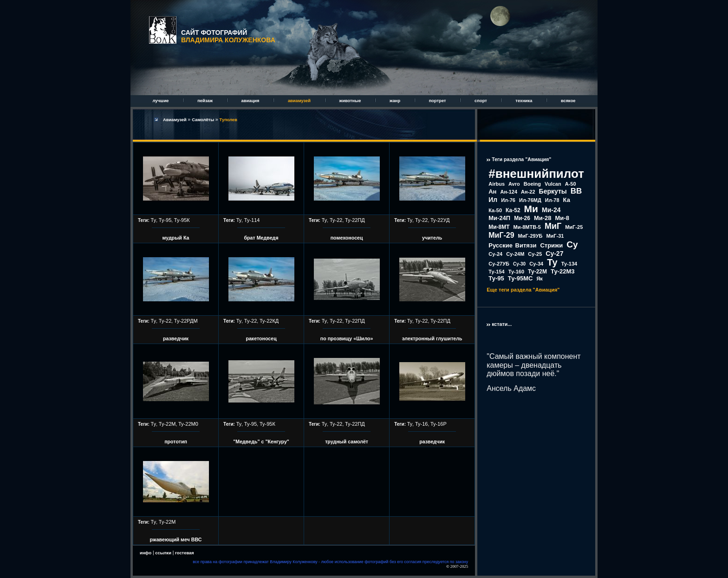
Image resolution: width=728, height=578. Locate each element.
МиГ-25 (574, 227)
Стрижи (551, 245)
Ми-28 (543, 218)
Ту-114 (252, 220)
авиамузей (300, 101)
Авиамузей (175, 120)
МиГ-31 (555, 236)
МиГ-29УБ (530, 236)
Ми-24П (499, 218)
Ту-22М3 (563, 271)
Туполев (228, 120)
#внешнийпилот (536, 174)
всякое (568, 101)
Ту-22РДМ (186, 321)
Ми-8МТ (499, 227)
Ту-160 (516, 272)
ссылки (163, 553)
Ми (531, 209)
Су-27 (554, 253)
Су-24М (515, 254)
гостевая (185, 553)
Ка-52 (513, 210)
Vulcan (553, 184)
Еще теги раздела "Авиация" (523, 290)
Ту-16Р (439, 424)
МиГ (553, 226)
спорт (481, 101)
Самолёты (204, 120)
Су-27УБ (499, 264)
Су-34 (536, 264)
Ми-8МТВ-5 (527, 227)
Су (572, 244)
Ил (493, 200)
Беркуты (553, 191)
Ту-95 (165, 220)
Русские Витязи (512, 245)
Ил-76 (508, 200)
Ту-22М (167, 424)
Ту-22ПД (355, 220)
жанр (396, 101)
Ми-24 (551, 210)
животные (351, 101)
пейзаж (205, 101)
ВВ (576, 191)
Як (539, 279)
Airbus (497, 184)
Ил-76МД (530, 200)
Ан (492, 192)
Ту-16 (422, 424)
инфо (146, 553)
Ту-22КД (269, 321)
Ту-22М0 (188, 424)
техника (524, 101)
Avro (514, 184)
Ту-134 (569, 264)
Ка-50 (495, 210)
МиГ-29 (501, 235)
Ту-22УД (440, 220)
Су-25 (535, 254)
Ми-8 (562, 218)
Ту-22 (336, 220)
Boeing (532, 184)
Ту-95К (182, 220)
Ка (567, 200)
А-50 (571, 184)
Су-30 (519, 264)
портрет (438, 101)
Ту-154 (496, 272)
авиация (251, 101)
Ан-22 (528, 192)
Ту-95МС (520, 278)
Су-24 (495, 254)
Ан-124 (509, 192)
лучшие (161, 101)
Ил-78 (552, 200)
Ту (154, 220)
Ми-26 (522, 218)
